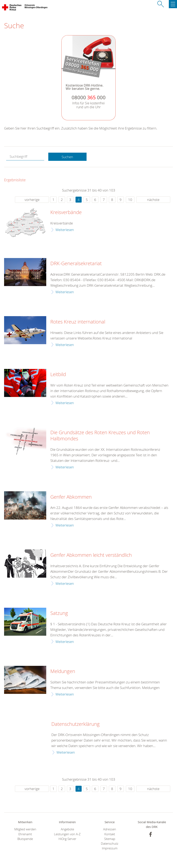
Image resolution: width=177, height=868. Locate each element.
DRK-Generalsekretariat (76, 264)
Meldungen (63, 671)
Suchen (67, 157)
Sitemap (110, 839)
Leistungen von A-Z (67, 834)
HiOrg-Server (67, 839)
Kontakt (110, 834)
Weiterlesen (65, 230)
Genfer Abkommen (71, 497)
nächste (153, 200)
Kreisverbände (66, 212)
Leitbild (58, 374)
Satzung (59, 613)
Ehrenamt (25, 834)
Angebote (67, 829)
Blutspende (25, 839)
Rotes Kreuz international (78, 322)
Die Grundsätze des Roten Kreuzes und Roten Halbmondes (100, 436)
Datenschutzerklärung (76, 724)
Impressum (110, 848)
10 (130, 200)
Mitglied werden (25, 829)
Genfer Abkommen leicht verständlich (91, 555)
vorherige (32, 200)
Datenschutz (110, 844)
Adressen (110, 829)
